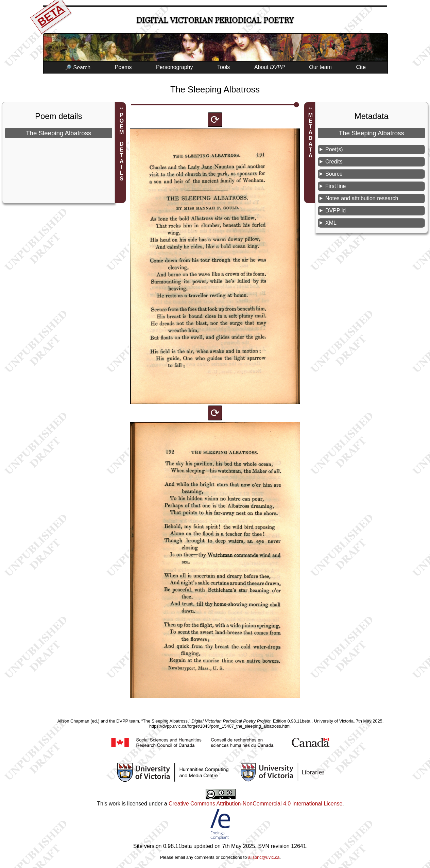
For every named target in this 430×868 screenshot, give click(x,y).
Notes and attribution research (362, 198)
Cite (361, 67)
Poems (123, 67)
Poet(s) (334, 149)
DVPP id (336, 211)
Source (334, 174)
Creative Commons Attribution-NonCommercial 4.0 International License (255, 804)
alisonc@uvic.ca (264, 857)
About (270, 67)
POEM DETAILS (122, 147)
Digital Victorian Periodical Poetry (215, 20)
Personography (175, 67)
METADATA (311, 135)
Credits (334, 162)
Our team (320, 67)
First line (336, 186)
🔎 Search (78, 67)
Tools (223, 67)
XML (331, 223)
